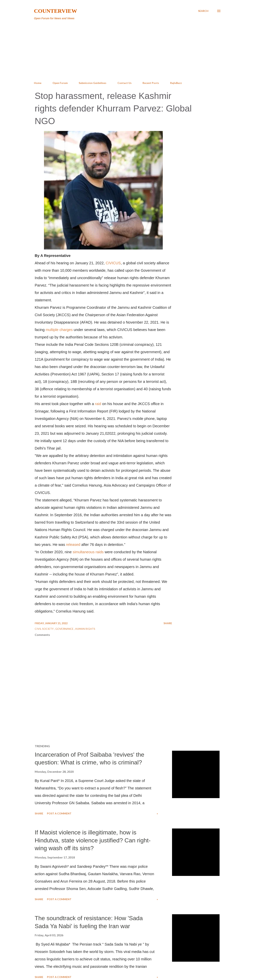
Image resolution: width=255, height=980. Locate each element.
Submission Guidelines (93, 83)
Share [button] (168, 623)
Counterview (55, 11)
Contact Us (125, 83)
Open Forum (60, 83)
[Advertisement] (127, 51)
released (73, 545)
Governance (65, 629)
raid (98, 404)
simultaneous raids (88, 552)
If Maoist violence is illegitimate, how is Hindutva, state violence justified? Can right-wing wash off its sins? (93, 840)
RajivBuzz (176, 83)
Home (38, 83)
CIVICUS (113, 263)
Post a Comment (59, 813)
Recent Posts (151, 83)
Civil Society (44, 629)
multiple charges (59, 330)
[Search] (203, 11)
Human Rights (85, 629)
